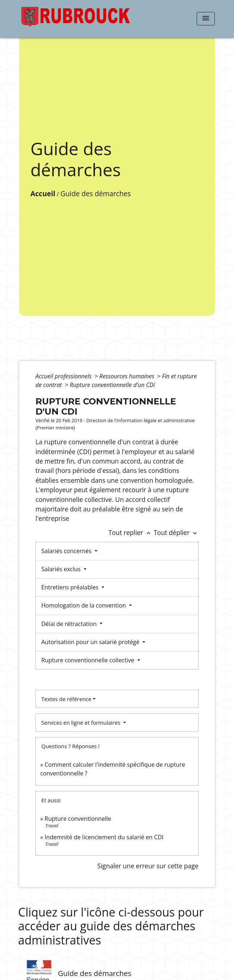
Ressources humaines (127, 376)
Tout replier (131, 532)
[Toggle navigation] (206, 19)
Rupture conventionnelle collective (89, 660)
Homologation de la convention (84, 605)
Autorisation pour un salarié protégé (91, 642)
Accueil (43, 193)
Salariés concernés (67, 551)
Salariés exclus (62, 569)
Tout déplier (176, 532)
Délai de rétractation (70, 624)
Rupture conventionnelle (78, 819)
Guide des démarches (96, 193)
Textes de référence (66, 699)
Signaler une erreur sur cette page (148, 866)
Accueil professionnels (64, 376)
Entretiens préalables (71, 587)
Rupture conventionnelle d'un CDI (112, 385)
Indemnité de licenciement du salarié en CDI (104, 837)
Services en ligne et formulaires (82, 722)
